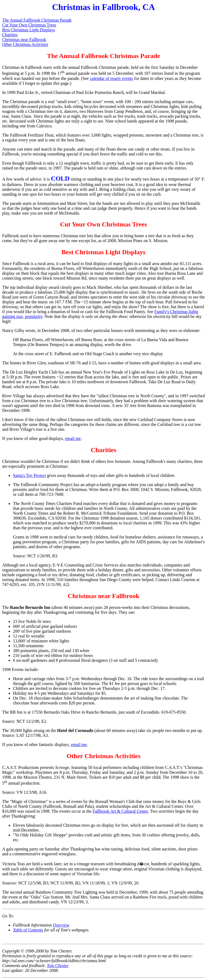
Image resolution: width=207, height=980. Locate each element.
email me (73, 438)
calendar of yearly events (111, 78)
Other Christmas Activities (25, 44)
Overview (61, 925)
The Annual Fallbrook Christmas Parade (37, 20)
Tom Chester (58, 966)
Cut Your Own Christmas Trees (29, 25)
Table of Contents (28, 930)
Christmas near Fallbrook (24, 40)
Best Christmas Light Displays (29, 30)
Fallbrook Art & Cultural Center (120, 811)
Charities (10, 35)
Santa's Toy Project (29, 475)
